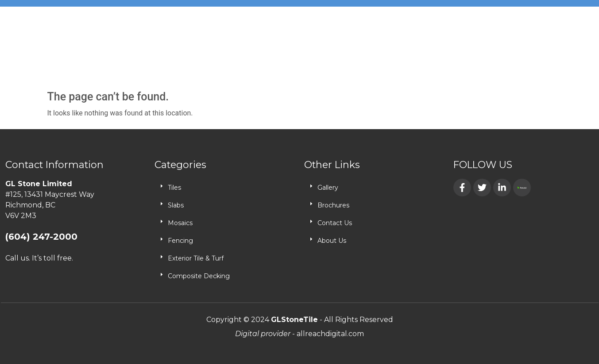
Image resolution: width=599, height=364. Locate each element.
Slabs (176, 205)
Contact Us (335, 223)
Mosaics (180, 223)
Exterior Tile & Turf (196, 258)
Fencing (180, 241)
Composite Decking (199, 276)
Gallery (328, 188)
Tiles (174, 188)
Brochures (333, 205)
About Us (332, 241)
